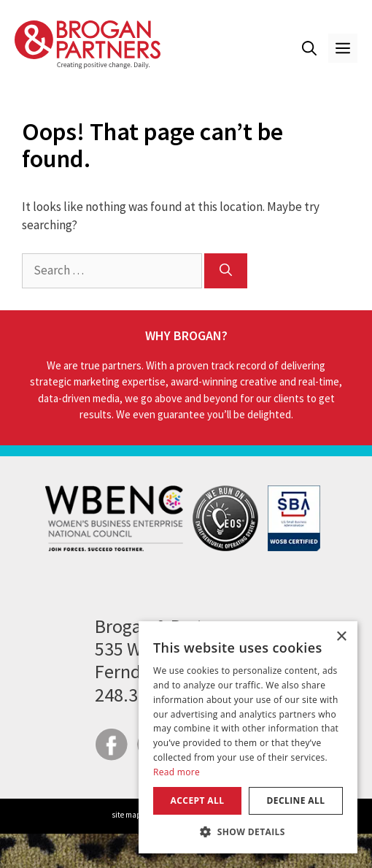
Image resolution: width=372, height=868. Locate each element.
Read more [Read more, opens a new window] (177, 772)
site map (127, 815)
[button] (309, 48)
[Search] (226, 271)
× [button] (341, 637)
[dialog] (248, 737)
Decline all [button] (296, 800)
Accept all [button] (198, 800)
